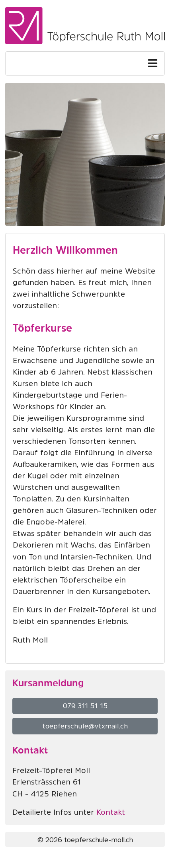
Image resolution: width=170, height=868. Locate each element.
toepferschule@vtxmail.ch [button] (85, 726)
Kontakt (111, 812)
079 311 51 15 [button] (85, 706)
